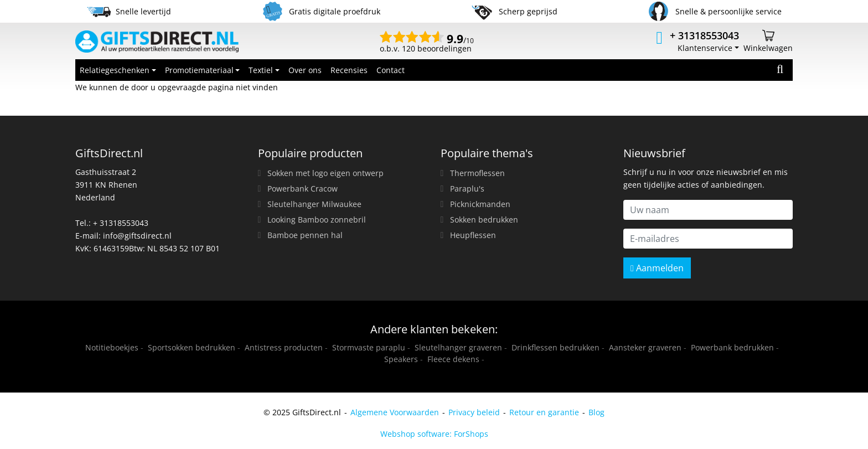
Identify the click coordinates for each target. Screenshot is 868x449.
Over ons (305, 70)
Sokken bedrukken (484, 220)
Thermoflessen (477, 173)
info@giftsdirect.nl (137, 236)
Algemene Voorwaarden (395, 412)
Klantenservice (705, 48)
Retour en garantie (544, 412)
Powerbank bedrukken (732, 347)
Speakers (401, 359)
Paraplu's (467, 189)
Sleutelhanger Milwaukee (314, 204)
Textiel (261, 70)
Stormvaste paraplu (369, 347)
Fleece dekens (453, 359)
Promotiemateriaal (199, 70)
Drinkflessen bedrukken (556, 347)
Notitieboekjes (112, 347)
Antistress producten (284, 347)
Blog (596, 412)
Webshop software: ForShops (434, 434)
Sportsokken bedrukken (192, 347)
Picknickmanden (480, 204)
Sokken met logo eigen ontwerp (325, 173)
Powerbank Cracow (303, 189)
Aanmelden (657, 268)
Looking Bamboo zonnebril (317, 220)
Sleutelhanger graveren (458, 347)
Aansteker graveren (645, 347)
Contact (391, 70)
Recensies (349, 70)
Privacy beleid (474, 412)
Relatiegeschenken (115, 70)
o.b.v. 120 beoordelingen (427, 44)
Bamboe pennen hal (305, 235)
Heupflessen (473, 235)
